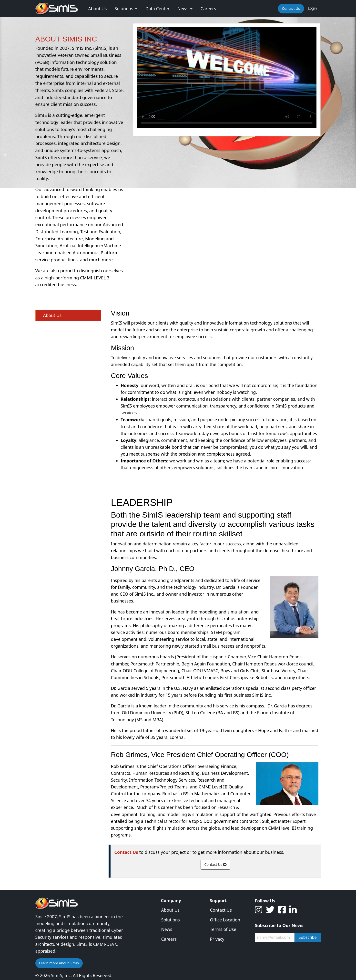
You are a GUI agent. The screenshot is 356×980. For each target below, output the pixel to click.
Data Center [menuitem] (158, 9)
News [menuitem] (183, 9)
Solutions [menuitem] (124, 9)
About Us (52, 315)
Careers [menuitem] (208, 9)
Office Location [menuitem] (225, 920)
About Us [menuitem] (98, 9)
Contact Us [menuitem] (291, 8)
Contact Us (216, 864)
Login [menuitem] (312, 8)
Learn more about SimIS (59, 963)
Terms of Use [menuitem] (223, 929)
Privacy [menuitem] (217, 939)
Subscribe (308, 937)
